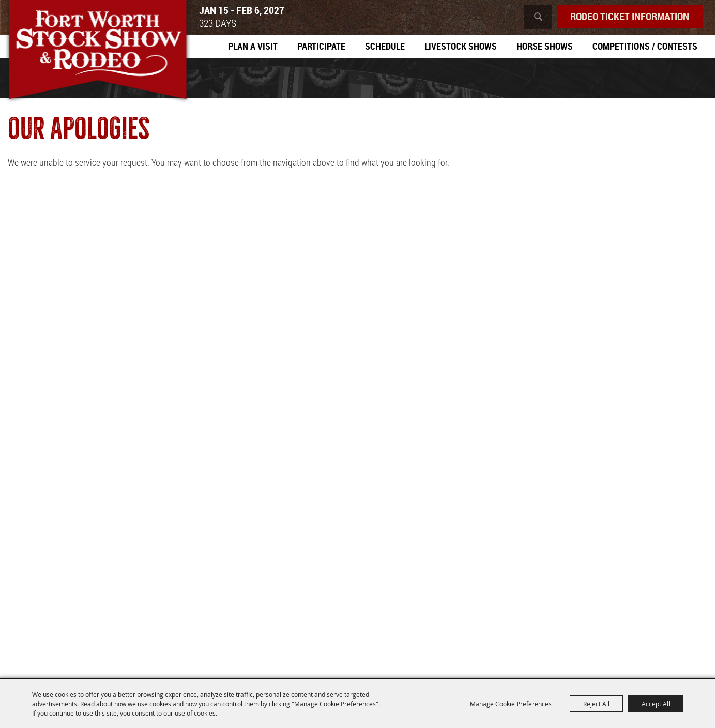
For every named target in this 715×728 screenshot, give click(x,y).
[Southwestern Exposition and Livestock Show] (98, 52)
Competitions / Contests (645, 46)
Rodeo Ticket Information (630, 16)
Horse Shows (545, 46)
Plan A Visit (253, 46)
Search (538, 17)
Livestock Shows (461, 46)
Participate (321, 46)
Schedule (385, 46)
